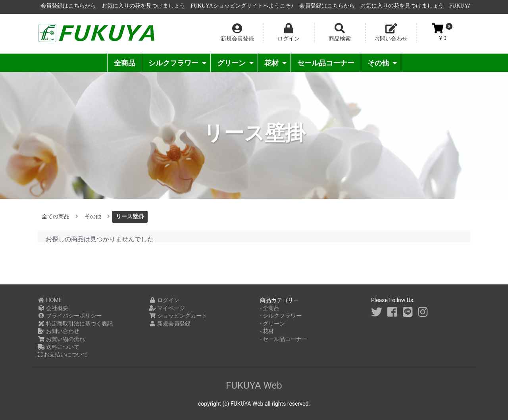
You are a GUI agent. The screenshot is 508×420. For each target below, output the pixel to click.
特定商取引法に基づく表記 (75, 324)
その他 (382, 63)
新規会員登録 (170, 324)
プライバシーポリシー (70, 316)
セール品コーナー (326, 63)
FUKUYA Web (254, 385)
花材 (275, 63)
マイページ (167, 308)
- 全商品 (270, 308)
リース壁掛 (130, 216)
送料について (59, 347)
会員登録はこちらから (158, 6)
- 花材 (267, 331)
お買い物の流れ (61, 339)
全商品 (125, 63)
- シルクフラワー (281, 316)
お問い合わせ (59, 331)
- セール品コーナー (284, 339)
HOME (50, 300)
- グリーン (272, 324)
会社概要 (53, 308)
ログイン (164, 300)
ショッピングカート (178, 316)
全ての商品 (56, 216)
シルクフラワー (177, 63)
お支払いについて (63, 354)
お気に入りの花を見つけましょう (233, 6)
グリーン (235, 63)
